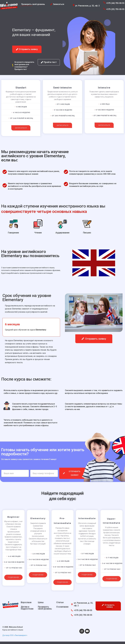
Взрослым (26, 602)
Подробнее (13, 577)
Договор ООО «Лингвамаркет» (15, 635)
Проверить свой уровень (45, 608)
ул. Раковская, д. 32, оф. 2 (87, 6)
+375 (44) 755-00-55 (115, 3)
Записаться (21, 128)
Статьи (60, 602)
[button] (27, 49)
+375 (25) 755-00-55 (115, 9)
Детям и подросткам (27, 608)
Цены (41, 602)
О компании (62, 607)
